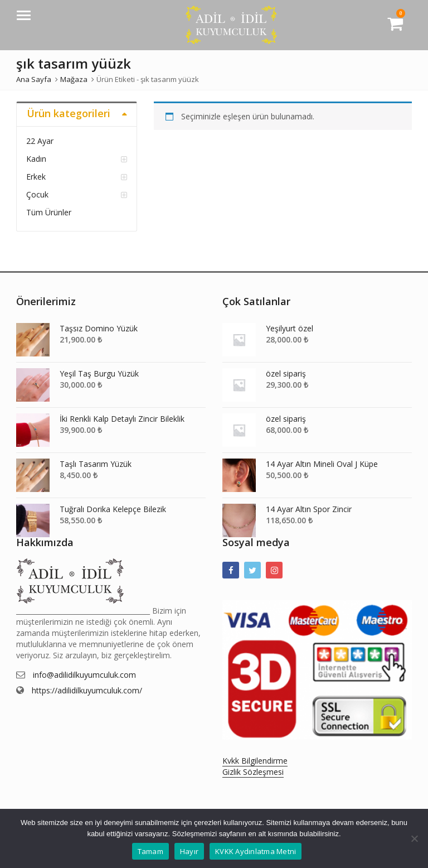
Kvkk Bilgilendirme (255, 761)
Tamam (150, 851)
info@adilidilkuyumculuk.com (84, 675)
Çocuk (37, 194)
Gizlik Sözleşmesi (253, 772)
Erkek (36, 177)
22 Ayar (40, 141)
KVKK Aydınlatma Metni (256, 851)
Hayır (189, 851)
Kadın (36, 159)
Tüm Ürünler (49, 212)
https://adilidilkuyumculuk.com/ (87, 690)
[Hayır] (414, 838)
